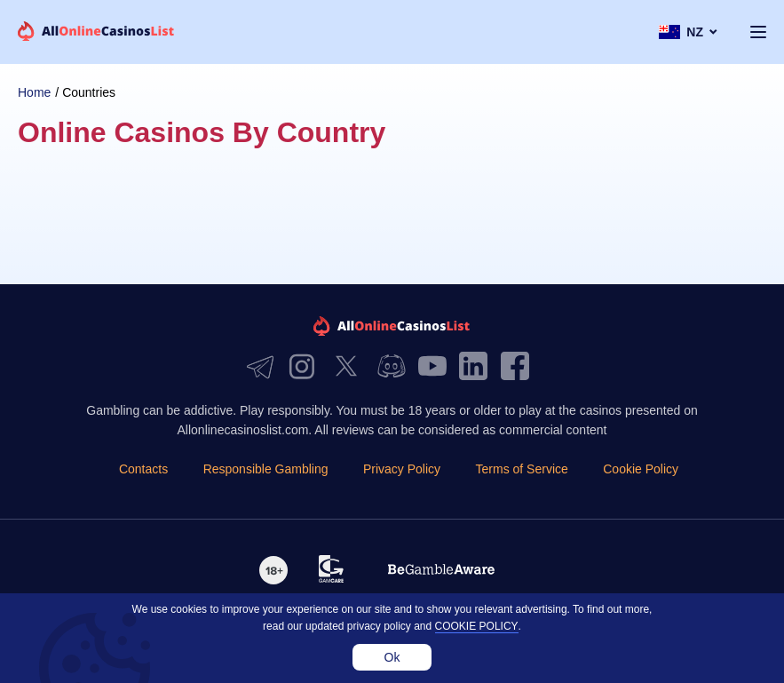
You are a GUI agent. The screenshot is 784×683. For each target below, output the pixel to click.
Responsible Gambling (266, 469)
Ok (392, 657)
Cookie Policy (641, 469)
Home (34, 92)
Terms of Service (522, 469)
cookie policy (477, 626)
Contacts (143, 469)
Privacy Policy (402, 469)
